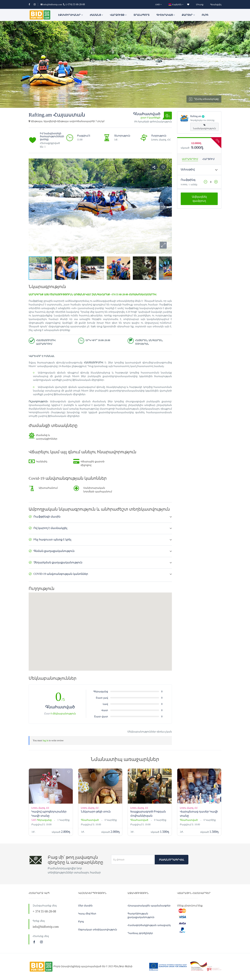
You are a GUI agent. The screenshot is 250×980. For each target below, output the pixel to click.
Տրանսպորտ (141, 15)
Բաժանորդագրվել (172, 860)
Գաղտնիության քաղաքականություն (141, 915)
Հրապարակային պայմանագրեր (149, 906)
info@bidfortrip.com (51, 4)
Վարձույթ (118, 15)
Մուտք (200, 5)
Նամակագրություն (204, 127)
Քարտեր (188, 15)
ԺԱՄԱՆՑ (96, 15)
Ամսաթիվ (188, 169)
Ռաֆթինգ (188, 180)
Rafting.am (196, 116)
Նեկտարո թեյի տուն (96, 812)
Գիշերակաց (166, 15)
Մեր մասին (85, 906)
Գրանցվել (216, 5)
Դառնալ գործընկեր (140, 933)
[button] (163, 245)
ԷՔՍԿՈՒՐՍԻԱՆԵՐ (70, 15)
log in (45, 741)
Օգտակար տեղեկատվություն (98, 930)
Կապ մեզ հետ (87, 914)
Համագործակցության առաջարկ (149, 925)
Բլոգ (205, 15)
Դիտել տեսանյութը (204, 99)
